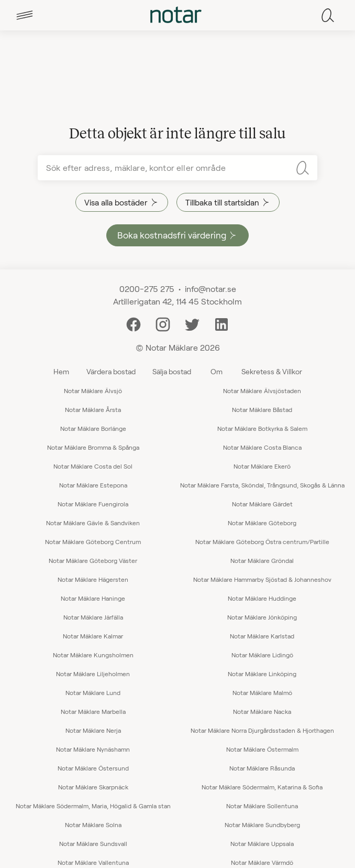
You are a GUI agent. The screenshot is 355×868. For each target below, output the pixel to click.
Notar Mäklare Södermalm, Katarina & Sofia (262, 787)
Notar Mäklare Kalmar (93, 636)
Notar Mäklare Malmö (262, 692)
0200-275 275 (147, 289)
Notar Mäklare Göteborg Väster (93, 560)
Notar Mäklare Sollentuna (262, 806)
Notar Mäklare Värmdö (262, 862)
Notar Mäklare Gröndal (262, 560)
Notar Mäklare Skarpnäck (93, 787)
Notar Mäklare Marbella (93, 711)
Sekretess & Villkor (272, 371)
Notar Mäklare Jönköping (262, 617)
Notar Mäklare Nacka (262, 711)
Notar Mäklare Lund (93, 692)
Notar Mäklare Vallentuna (93, 862)
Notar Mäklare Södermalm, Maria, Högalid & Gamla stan (93, 806)
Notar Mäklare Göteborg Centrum (93, 541)
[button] (25, 15)
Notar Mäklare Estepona (93, 485)
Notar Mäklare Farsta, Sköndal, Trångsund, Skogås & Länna (262, 485)
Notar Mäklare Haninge (93, 598)
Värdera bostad (111, 371)
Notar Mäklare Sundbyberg (262, 824)
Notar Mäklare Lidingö (262, 655)
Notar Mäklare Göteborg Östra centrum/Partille (262, 541)
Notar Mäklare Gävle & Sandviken (93, 523)
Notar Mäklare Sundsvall (93, 843)
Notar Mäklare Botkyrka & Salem (262, 428)
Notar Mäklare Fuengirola (93, 504)
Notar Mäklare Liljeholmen (93, 674)
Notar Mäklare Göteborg (262, 523)
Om (217, 371)
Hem (61, 371)
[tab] (25, 15)
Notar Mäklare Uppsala (262, 843)
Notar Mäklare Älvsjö (93, 390)
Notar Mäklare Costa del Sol (93, 466)
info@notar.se (210, 289)
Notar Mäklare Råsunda (262, 768)
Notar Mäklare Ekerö (262, 466)
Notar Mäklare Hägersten (93, 579)
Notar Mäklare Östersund (93, 768)
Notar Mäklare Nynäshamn (93, 749)
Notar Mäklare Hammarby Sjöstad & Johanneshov (262, 579)
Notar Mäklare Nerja (93, 730)
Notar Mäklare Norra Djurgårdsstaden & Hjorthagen (262, 730)
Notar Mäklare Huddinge (262, 598)
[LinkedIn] (221, 323)
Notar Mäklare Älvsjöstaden (262, 390)
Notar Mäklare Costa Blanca (262, 447)
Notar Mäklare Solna (93, 824)
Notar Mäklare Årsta (93, 409)
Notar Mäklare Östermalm (262, 749)
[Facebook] (134, 323)
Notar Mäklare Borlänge (93, 428)
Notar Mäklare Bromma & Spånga (93, 447)
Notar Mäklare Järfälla (93, 617)
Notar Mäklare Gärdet (262, 504)
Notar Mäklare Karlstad (262, 636)
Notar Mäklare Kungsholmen (93, 655)
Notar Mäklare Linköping (262, 674)
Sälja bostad (172, 371)
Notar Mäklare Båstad (262, 409)
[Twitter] (192, 323)
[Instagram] (163, 323)
